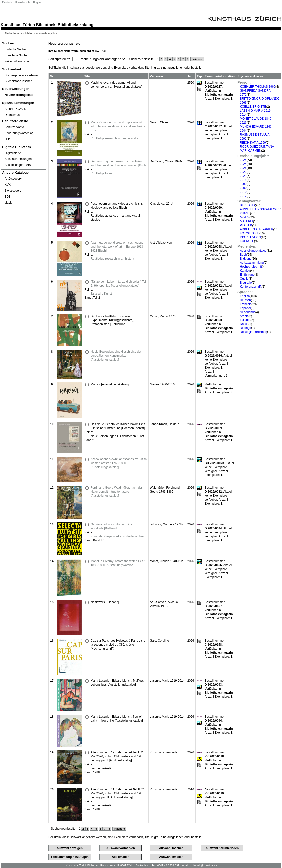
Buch (243, 255)
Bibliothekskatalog (75, 25)
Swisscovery (13, 191)
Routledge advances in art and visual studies (115, 218)
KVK (8, 185)
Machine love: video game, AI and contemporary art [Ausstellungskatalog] (116, 85)
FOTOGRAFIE (250, 233)
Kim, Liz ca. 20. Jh (162, 204)
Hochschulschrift (251, 267)
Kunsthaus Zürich (18, 25)
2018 (243, 180)
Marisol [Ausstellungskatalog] (110, 384)
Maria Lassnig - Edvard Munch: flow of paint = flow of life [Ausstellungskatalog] (117, 719)
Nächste (197, 59)
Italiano (245, 320)
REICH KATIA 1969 (253, 143)
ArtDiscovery (13, 179)
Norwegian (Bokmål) (253, 332)
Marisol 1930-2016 (162, 384)
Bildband (246, 259)
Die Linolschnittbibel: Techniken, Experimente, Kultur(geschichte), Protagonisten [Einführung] (112, 320)
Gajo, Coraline (160, 641)
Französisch (23, 2)
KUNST (245, 213)
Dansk (244, 324)
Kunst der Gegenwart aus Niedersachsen (118, 536)
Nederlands (247, 312)
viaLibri (9, 203)
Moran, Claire (159, 122)
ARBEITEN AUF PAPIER (256, 229)
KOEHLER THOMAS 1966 (258, 87)
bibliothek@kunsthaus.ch (204, 865)
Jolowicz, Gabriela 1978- (166, 524)
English (245, 296)
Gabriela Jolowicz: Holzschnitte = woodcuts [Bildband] (113, 526)
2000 (243, 188)
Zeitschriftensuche (17, 61)
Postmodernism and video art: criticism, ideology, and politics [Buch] (117, 206)
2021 (243, 176)
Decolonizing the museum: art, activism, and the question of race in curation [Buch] (119, 163)
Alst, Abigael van (161, 243)
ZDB (8, 197)
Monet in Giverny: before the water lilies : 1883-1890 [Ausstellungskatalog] (118, 563)
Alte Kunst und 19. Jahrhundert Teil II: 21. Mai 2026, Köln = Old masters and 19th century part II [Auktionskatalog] (118, 793)
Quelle (244, 279)
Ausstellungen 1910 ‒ (19, 165)
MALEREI (246, 221)
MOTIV (245, 217)
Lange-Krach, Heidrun (165, 424)
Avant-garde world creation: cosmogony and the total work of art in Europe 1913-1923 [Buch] (117, 247)
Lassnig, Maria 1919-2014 (167, 681)
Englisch (38, 2)
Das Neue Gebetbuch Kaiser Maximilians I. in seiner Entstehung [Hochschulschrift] (118, 426)
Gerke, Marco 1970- (163, 316)
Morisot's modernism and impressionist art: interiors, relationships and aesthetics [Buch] (118, 126)
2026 (243, 168)
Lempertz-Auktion (102, 768)
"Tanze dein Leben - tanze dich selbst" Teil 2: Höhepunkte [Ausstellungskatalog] (119, 284)
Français (246, 304)
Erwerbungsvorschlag (19, 133)
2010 (243, 192)
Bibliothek (46, 25)
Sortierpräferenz (59, 59)
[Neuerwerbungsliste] (23, 95)
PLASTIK (246, 225)
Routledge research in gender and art (115, 138)
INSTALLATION (250, 237)
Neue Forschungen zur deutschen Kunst (117, 436)
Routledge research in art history (112, 259)
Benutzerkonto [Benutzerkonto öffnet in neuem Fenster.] (14, 127)
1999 (243, 184)
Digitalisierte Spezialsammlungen (18, 156)
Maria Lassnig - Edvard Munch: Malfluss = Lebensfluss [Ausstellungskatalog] (119, 683)
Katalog (245, 271)
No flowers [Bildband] (105, 602)
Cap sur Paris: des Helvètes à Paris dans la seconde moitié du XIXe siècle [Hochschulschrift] (118, 645)
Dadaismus (12, 115)
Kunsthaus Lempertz (164, 752)
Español (245, 308)
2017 (243, 196)
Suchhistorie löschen (19, 81)
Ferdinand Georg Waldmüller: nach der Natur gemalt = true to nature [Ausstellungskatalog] (116, 492)
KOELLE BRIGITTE (253, 107)
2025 (243, 160)
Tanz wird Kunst (101, 294)
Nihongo (245, 328)
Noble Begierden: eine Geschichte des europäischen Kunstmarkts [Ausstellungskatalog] (116, 356)
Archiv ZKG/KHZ (16, 109)
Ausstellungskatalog (253, 251)
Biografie (246, 283)
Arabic (244, 316)
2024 (243, 164)
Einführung (247, 275)
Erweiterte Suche (16, 55)
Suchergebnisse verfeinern (23, 75)
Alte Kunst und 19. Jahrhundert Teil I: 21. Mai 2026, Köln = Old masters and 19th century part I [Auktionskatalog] (118, 756)
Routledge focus (101, 173)
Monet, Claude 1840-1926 (167, 561)
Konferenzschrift (251, 287)
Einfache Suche (15, 49)
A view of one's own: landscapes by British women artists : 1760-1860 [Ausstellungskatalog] (119, 463)
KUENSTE (247, 241)
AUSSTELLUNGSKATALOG (259, 209)
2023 (243, 172)
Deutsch (7, 2)
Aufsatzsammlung (252, 263)
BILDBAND (247, 205)
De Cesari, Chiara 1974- (166, 161)
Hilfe (8, 139)
